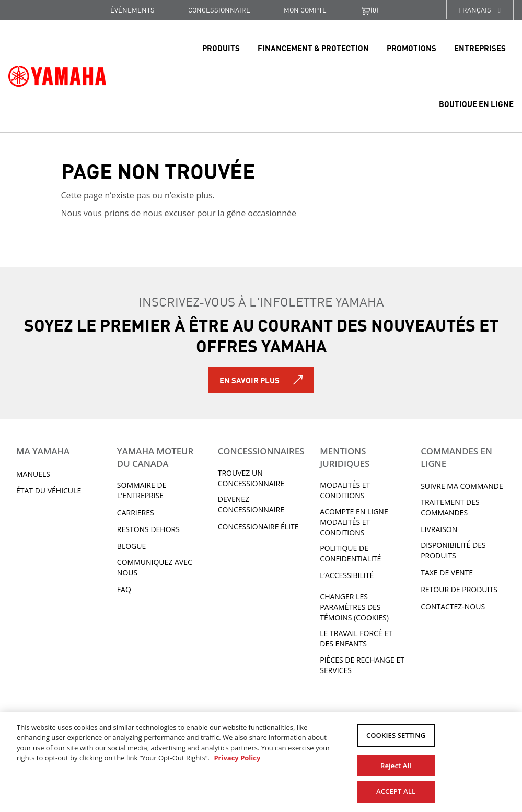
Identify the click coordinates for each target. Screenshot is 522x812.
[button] (428, 10)
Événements (132, 10)
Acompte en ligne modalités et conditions (354, 522)
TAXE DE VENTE (447, 573)
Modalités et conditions (345, 490)
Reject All (396, 763)
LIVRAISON (439, 529)
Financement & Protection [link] (313, 48)
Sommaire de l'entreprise (142, 490)
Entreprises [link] (480, 48)
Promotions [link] (411, 48)
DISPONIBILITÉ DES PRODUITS (453, 550)
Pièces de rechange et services (362, 665)
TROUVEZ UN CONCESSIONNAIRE (251, 478)
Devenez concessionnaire (251, 504)
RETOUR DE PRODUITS (459, 589)
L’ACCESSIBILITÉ (347, 575)
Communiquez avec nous (155, 567)
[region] (261, 762)
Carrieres (136, 513)
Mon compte (305, 10)
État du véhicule (49, 491)
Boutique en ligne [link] (476, 103)
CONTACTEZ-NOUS (453, 607)
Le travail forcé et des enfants (356, 638)
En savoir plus (250, 380)
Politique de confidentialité (350, 553)
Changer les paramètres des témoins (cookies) (354, 607)
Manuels (33, 474)
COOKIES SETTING (396, 736)
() (369, 10)
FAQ (124, 589)
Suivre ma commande (462, 486)
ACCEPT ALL (396, 790)
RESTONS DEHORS (148, 529)
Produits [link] (221, 48)
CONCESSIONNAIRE (219, 10)
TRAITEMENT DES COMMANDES (450, 507)
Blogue (131, 546)
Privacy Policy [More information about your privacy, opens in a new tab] (237, 758)
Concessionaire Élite (258, 527)
